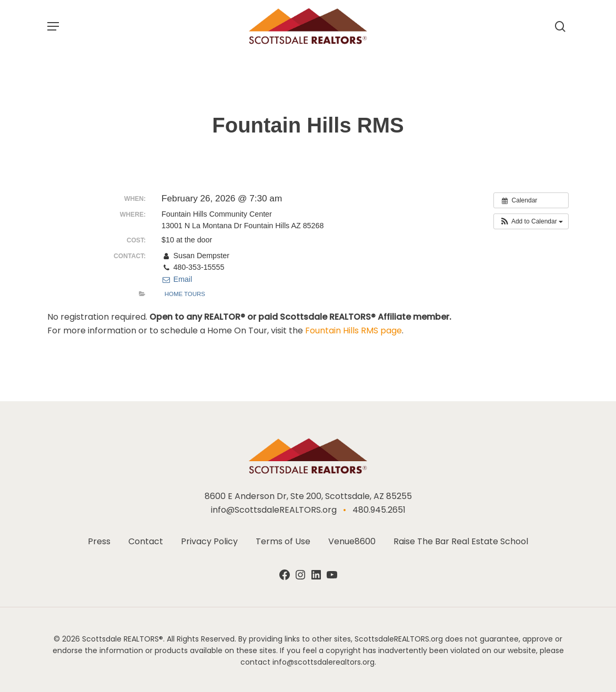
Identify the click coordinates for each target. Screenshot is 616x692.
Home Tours (185, 294)
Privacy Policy (209, 542)
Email (177, 279)
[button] (53, 26)
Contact (146, 542)
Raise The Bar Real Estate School (461, 542)
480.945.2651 (379, 511)
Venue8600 (352, 542)
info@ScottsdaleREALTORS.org (274, 511)
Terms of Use (283, 542)
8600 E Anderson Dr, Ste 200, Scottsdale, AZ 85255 (308, 497)
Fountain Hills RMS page (354, 330)
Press (99, 542)
